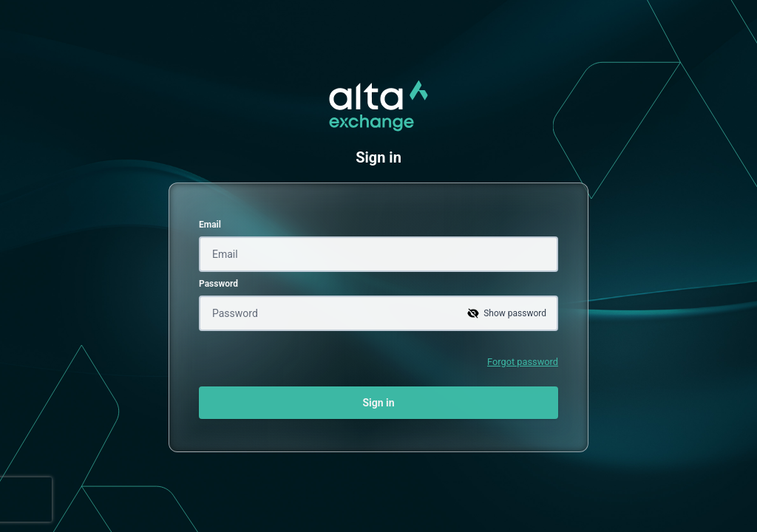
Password (218, 284)
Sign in (378, 403)
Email (210, 225)
